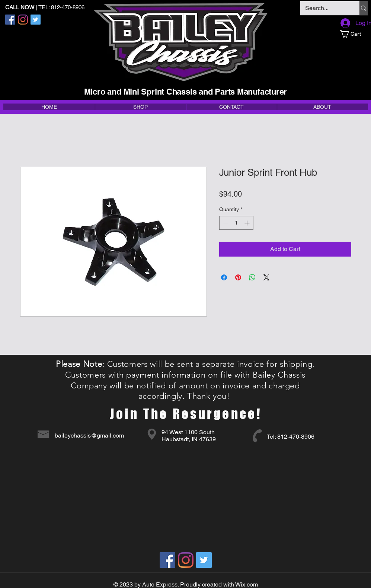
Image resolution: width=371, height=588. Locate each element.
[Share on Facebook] (224, 277)
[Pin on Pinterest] (238, 277)
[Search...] (325, 8)
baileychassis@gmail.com (89, 436)
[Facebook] (10, 20)
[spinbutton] (236, 223)
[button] (354, 34)
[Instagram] (23, 20)
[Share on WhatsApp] (252, 277)
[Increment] (248, 223)
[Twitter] (36, 20)
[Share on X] (266, 277)
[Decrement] (225, 223)
